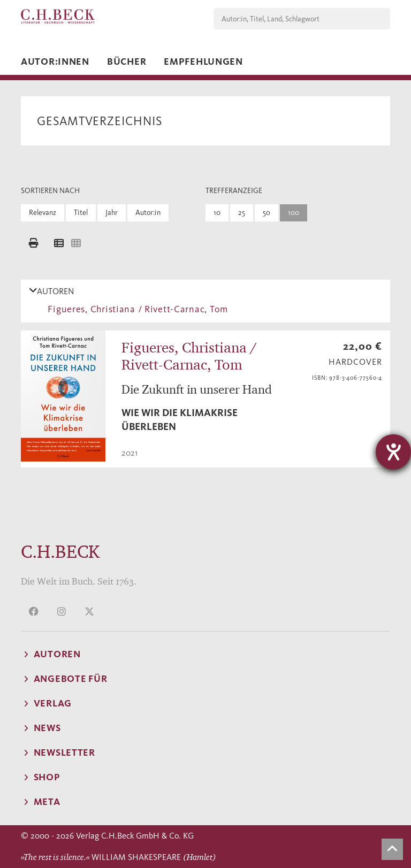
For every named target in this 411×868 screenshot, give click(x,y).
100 (294, 213)
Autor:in (148, 213)
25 (242, 213)
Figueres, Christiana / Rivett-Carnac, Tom (135, 309)
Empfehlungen (203, 62)
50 (267, 213)
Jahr (112, 213)
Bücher (127, 62)
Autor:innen (55, 62)
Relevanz (43, 213)
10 (217, 213)
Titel (81, 213)
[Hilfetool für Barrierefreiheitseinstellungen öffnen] (393, 452)
